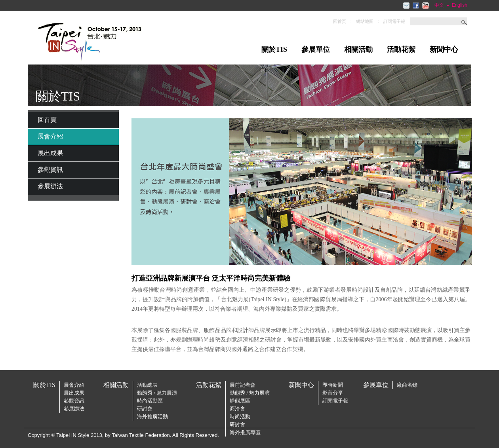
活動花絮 (401, 49)
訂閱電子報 (394, 21)
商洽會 (237, 409)
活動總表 (147, 385)
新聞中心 (444, 49)
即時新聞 (333, 385)
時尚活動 (240, 417)
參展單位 (316, 49)
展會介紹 (50, 136)
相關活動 (358, 49)
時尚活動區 (150, 401)
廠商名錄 (407, 385)
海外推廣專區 (245, 432)
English (460, 5)
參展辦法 (50, 186)
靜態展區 (240, 401)
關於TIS (274, 49)
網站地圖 (365, 21)
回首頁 (340, 21)
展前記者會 (243, 385)
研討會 (145, 409)
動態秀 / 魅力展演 (157, 393)
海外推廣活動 (152, 417)
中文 (439, 5)
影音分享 (333, 393)
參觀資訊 (50, 170)
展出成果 (50, 153)
